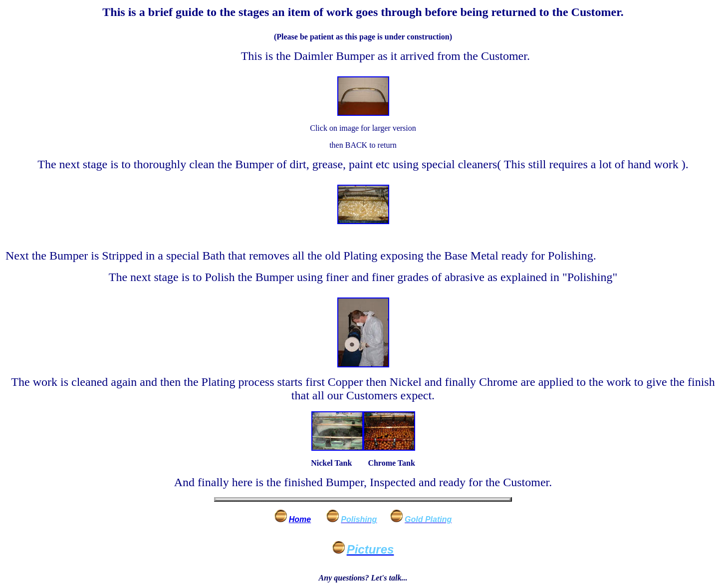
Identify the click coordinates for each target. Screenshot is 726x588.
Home (300, 519)
